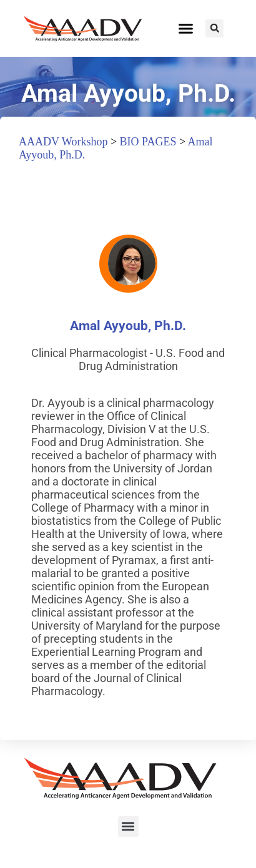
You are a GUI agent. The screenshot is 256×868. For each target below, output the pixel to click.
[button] (186, 29)
